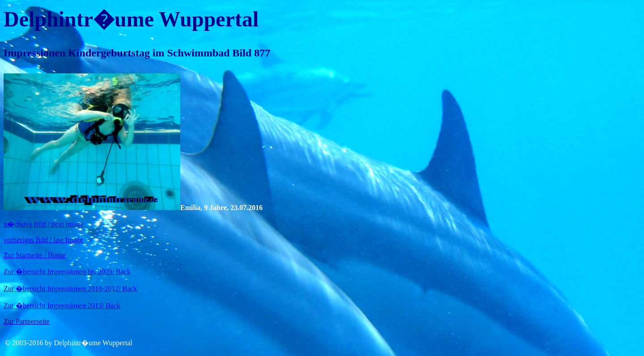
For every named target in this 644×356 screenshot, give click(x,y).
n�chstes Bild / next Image (44, 224)
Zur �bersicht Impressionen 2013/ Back (62, 306)
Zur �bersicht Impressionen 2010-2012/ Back (70, 289)
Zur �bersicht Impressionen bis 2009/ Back (67, 272)
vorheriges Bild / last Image (43, 240)
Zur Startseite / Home (34, 255)
